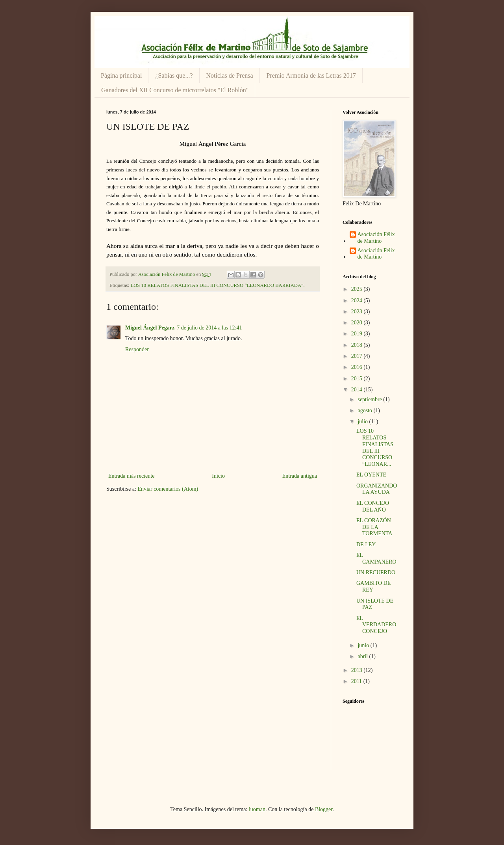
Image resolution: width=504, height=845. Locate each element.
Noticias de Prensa (230, 75)
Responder (137, 349)
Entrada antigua (300, 476)
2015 (358, 379)
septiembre (370, 399)
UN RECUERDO (376, 572)
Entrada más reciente (131, 476)
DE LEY (366, 544)
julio (363, 422)
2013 (358, 670)
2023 (358, 312)
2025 (358, 289)
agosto (365, 410)
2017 (358, 356)
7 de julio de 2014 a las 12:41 (209, 328)
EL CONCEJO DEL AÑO (373, 506)
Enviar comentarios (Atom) (168, 489)
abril (363, 656)
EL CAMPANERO (376, 558)
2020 (358, 323)
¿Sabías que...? (174, 75)
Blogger (324, 809)
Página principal (121, 75)
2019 (358, 334)
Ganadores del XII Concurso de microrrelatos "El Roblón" (175, 90)
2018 (358, 345)
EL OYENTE (371, 475)
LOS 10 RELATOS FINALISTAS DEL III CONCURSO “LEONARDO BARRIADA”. (218, 285)
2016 (358, 367)
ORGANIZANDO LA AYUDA (377, 489)
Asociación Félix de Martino (376, 238)
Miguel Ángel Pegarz (150, 328)
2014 (358, 390)
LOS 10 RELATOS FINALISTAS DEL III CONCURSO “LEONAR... (375, 448)
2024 (358, 301)
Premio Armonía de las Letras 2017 (311, 75)
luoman (257, 809)
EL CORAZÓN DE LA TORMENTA (374, 527)
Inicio (218, 476)
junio (364, 645)
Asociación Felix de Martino (376, 254)
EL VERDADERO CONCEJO (376, 625)
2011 (357, 681)
